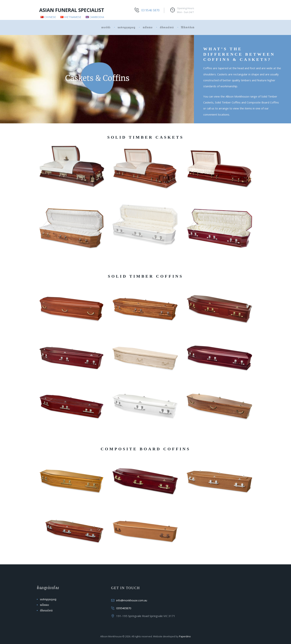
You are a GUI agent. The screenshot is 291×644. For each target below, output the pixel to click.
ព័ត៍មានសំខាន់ (167, 27)
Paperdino (185, 636)
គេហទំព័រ (106, 27)
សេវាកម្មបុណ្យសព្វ (127, 27)
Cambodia (95, 17)
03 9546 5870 (150, 10)
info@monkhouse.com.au (132, 600)
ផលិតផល (148, 27)
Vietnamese (71, 17)
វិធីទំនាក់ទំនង (188, 27)
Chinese (48, 17)
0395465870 (125, 608)
